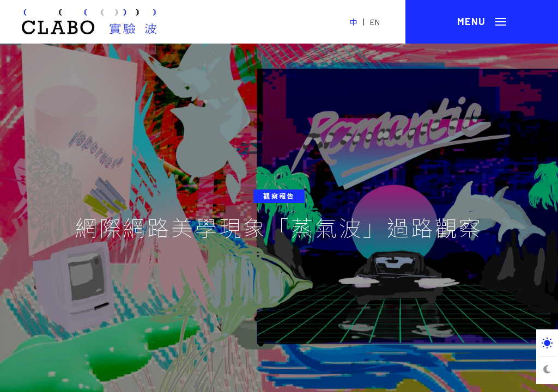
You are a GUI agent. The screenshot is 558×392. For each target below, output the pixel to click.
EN (375, 22)
